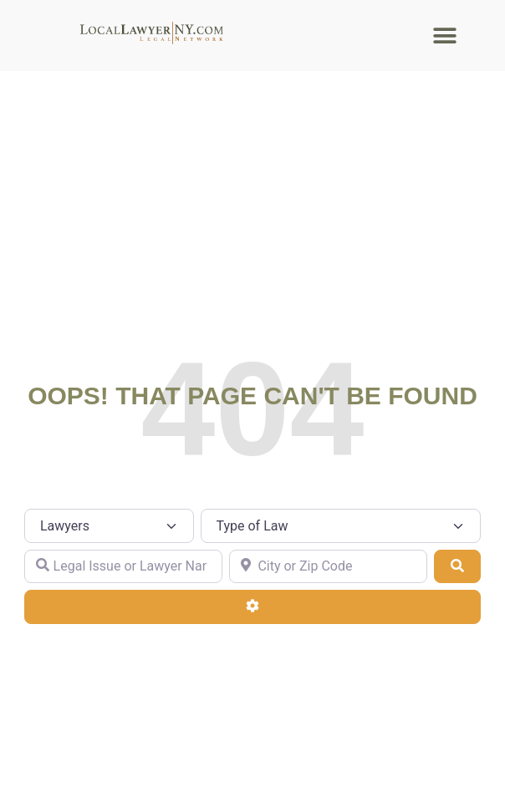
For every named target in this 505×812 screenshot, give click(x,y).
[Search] (457, 566)
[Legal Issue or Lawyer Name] (123, 566)
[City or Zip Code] (328, 566)
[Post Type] (109, 525)
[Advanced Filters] (252, 606)
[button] (445, 36)
